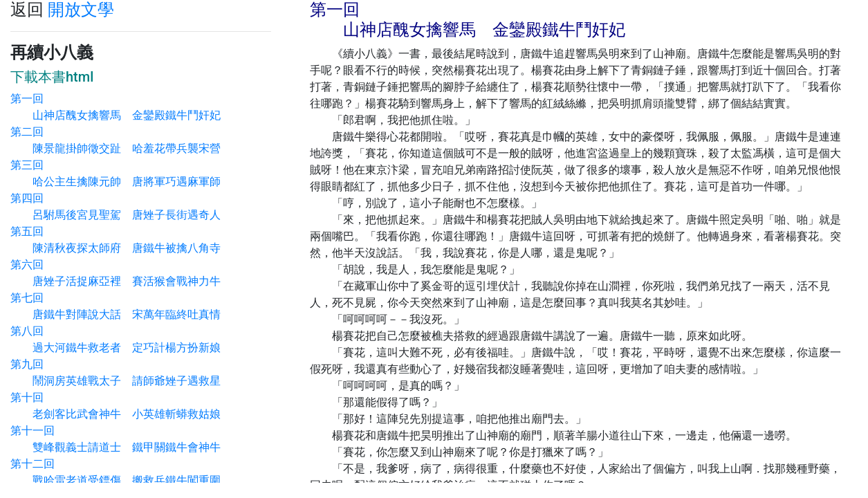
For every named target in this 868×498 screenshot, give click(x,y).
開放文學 (81, 10)
